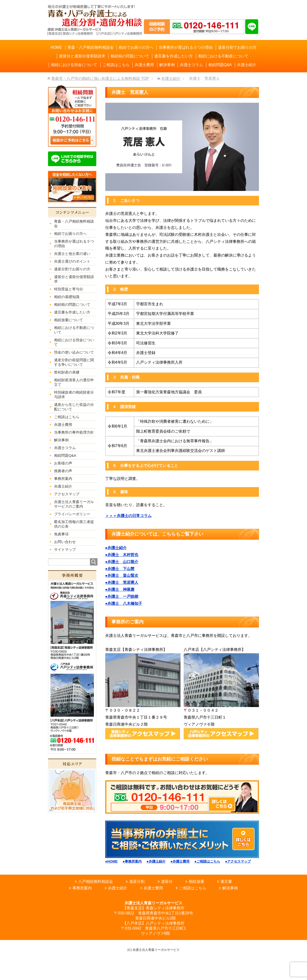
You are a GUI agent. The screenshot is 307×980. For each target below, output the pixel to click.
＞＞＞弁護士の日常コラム (128, 516)
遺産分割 (137, 881)
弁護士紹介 (118, 888)
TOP (100, 78)
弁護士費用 (153, 888)
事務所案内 (82, 888)
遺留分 (167, 881)
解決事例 (230, 888)
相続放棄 (196, 881)
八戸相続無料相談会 (96, 881)
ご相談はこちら (193, 888)
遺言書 (226, 881)
